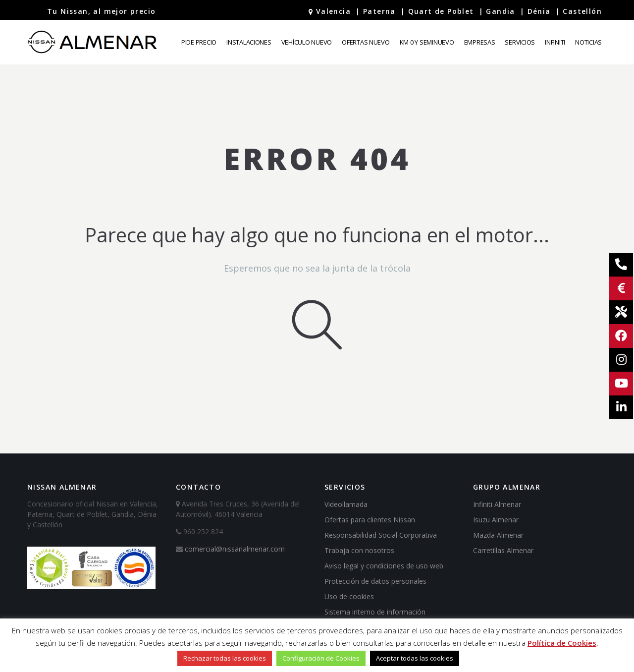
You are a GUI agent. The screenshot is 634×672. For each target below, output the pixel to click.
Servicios (520, 42)
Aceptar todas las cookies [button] (415, 658)
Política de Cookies (562, 643)
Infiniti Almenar (497, 504)
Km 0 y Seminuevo (427, 42)
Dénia (539, 11)
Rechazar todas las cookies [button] (225, 658)
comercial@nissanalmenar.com (235, 549)
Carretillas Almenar (503, 550)
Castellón (582, 11)
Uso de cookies (349, 596)
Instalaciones (249, 42)
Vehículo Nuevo (307, 42)
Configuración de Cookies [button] (321, 658)
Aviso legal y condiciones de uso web (384, 566)
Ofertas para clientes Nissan (370, 520)
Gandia (500, 11)
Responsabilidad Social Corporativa (381, 535)
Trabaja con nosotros (359, 550)
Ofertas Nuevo (366, 42)
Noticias (588, 42)
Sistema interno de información (375, 612)
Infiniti (555, 42)
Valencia (333, 11)
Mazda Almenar (498, 535)
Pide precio (199, 42)
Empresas (480, 42)
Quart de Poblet (441, 11)
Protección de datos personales (375, 581)
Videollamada (346, 504)
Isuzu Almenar (496, 520)
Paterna (379, 11)
